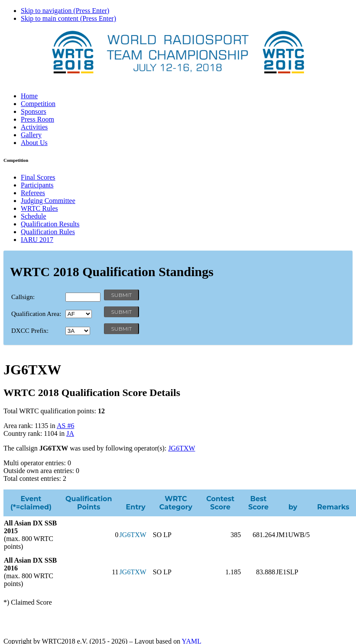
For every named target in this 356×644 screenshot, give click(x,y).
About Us (34, 143)
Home (29, 96)
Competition (38, 104)
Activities (34, 127)
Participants (37, 185)
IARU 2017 (37, 240)
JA (70, 433)
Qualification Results (50, 224)
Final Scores (38, 177)
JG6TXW (181, 448)
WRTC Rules (39, 208)
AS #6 (65, 426)
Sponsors (34, 111)
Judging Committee (48, 201)
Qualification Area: (36, 314)
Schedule (34, 216)
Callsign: (23, 297)
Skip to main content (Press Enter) (68, 18)
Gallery (31, 135)
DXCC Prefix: (30, 331)
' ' (79, 314)
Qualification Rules (48, 232)
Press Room (37, 119)
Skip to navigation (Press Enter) (65, 11)
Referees (33, 193)
